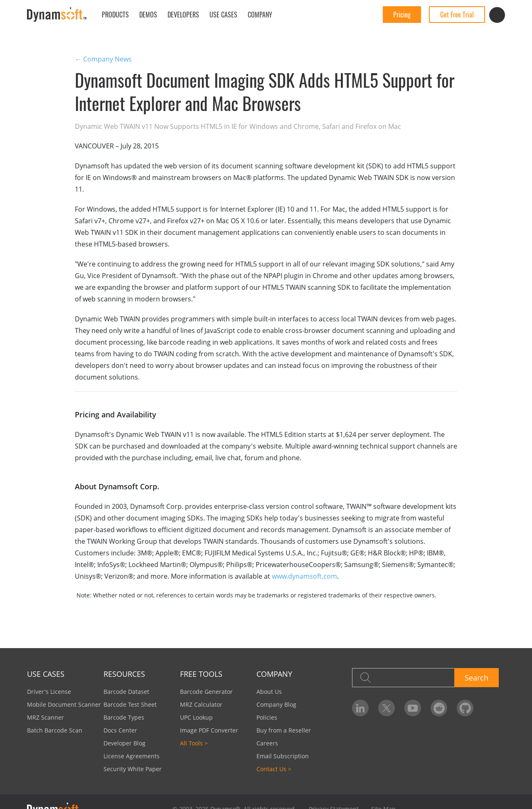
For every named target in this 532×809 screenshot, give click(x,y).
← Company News (103, 59)
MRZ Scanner (46, 717)
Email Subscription (283, 756)
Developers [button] (183, 15)
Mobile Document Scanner (64, 704)
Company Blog (276, 704)
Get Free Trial (457, 15)
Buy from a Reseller (284, 730)
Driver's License (49, 692)
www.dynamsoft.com (304, 576)
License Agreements (132, 756)
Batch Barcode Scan (55, 730)
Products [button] (115, 15)
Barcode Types (124, 717)
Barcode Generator (206, 692)
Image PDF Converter (209, 730)
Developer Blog (124, 743)
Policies (267, 717)
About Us (269, 692)
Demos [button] (148, 15)
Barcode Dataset (126, 692)
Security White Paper (133, 769)
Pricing (402, 15)
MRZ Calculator (201, 704)
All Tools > (194, 743)
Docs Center (120, 730)
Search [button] (477, 678)
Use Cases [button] (223, 15)
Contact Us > (274, 769)
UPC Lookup (196, 717)
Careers (267, 743)
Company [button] (260, 15)
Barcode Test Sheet (130, 704)
